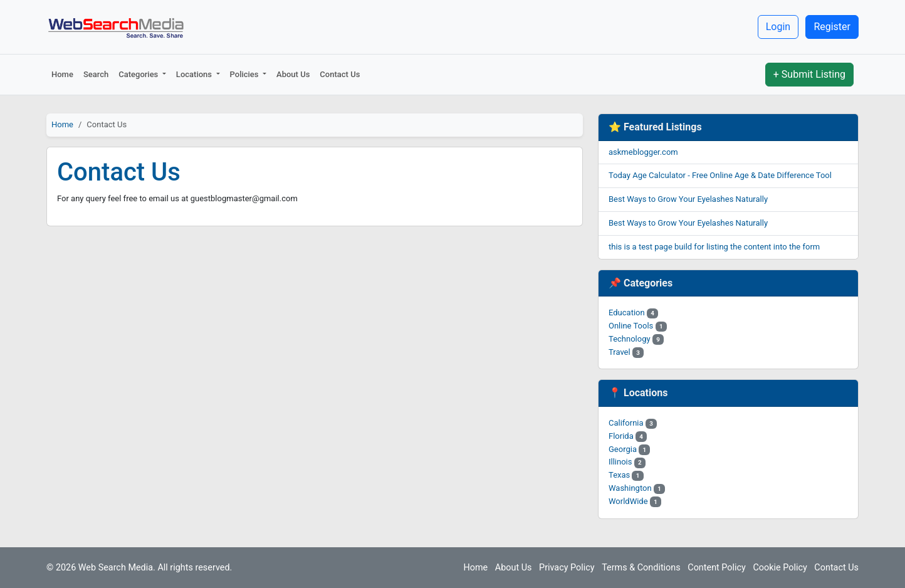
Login (778, 27)
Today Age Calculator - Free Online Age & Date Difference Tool (720, 175)
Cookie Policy (780, 568)
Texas (626, 475)
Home (62, 74)
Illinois (627, 462)
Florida (628, 436)
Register (832, 27)
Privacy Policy (567, 568)
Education (633, 312)
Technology (636, 339)
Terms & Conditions (641, 568)
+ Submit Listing (809, 74)
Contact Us (340, 74)
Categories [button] (139, 74)
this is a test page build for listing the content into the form (714, 247)
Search (96, 74)
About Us (293, 74)
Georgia (629, 449)
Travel (626, 352)
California (633, 423)
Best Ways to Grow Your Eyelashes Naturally (688, 199)
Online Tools (638, 326)
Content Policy (717, 568)
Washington (637, 488)
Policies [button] (245, 74)
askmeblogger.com (643, 152)
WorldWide (635, 501)
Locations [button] (195, 74)
